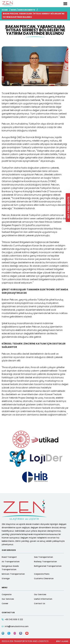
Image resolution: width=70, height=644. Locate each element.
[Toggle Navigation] (65, 4)
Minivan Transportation (13, 574)
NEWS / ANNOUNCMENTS (23, 10)
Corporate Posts (42, 574)
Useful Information (43, 599)
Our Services (40, 594)
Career (5, 604)
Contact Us (39, 604)
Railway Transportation (45, 562)
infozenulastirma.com (17, 626)
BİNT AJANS (62, 641)
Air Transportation (11, 562)
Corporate (7, 594)
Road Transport (9, 557)
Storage (6, 579)
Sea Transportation (43, 557)
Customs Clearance (44, 579)
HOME (5, 10)
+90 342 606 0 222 (14, 619)
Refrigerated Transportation (48, 566)
